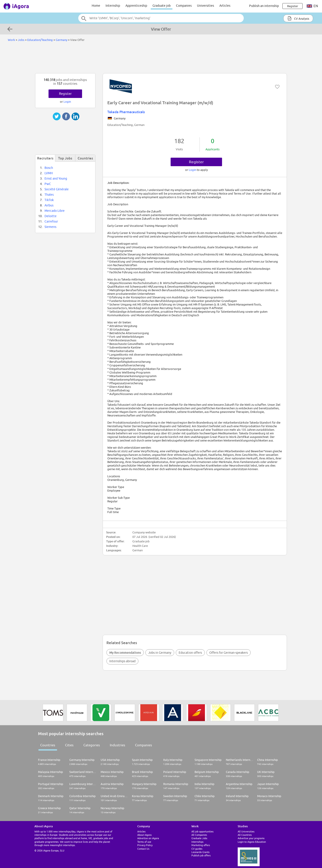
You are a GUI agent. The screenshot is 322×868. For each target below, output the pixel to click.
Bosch (49, 168)
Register (196, 162)
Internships (197, 842)
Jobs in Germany (160, 653)
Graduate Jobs (199, 838)
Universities (205, 6)
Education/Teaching (40, 40)
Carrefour (51, 221)
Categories (92, 745)
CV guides (197, 849)
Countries (48, 745)
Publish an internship (264, 6)
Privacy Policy (145, 845)
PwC (48, 184)
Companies (184, 6)
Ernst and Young (56, 178)
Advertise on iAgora (148, 838)
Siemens (50, 227)
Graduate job (162, 6)
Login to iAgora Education (252, 842)
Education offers (190, 653)
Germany (61, 40)
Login (193, 170)
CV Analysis (298, 18)
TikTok (49, 200)
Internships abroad (122, 661)
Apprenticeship (136, 6)
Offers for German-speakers (229, 653)
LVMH (49, 173)
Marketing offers (201, 845)
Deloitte (51, 216)
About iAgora (144, 835)
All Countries (245, 835)
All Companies (199, 835)
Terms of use (144, 842)
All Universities (246, 831)
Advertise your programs (251, 838)
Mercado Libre (55, 211)
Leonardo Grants (200, 852)
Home (96, 6)
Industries (118, 745)
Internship (113, 6)
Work (11, 40)
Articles (225, 6)
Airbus (49, 205)
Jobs (21, 40)
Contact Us (143, 849)
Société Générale (57, 189)
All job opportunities (202, 831)
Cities (69, 745)
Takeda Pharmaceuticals (126, 112)
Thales (49, 195)
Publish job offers (201, 855)
